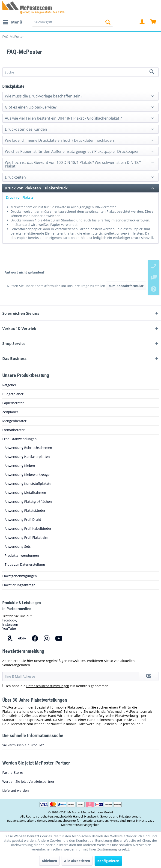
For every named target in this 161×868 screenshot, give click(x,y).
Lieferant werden (16, 790)
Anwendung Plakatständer (25, 511)
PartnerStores (13, 772)
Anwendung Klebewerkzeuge (27, 475)
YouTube (9, 628)
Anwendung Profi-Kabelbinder (28, 528)
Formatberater (13, 430)
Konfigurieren (108, 861)
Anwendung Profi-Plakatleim (26, 537)
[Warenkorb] (154, 22)
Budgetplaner (13, 394)
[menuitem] (12, 22)
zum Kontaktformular (126, 286)
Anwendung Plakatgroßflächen (28, 502)
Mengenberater (14, 421)
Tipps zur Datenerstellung (25, 564)
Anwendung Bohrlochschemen (28, 448)
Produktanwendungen (19, 439)
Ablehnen (49, 861)
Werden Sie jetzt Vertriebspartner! (29, 781)
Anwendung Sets (18, 546)
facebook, (10, 620)
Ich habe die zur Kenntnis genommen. (58, 686)
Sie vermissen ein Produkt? (23, 745)
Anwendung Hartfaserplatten (27, 457)
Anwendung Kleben (20, 466)
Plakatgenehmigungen (20, 576)
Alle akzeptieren (77, 861)
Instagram (10, 624)
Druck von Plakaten (21, 197)
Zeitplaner (10, 412)
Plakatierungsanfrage (19, 585)
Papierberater (13, 403)
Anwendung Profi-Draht (23, 519)
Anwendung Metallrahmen (25, 493)
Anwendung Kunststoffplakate (28, 484)
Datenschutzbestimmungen (48, 686)
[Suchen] (108, 22)
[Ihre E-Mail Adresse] (71, 676)
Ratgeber (9, 385)
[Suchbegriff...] (73, 22)
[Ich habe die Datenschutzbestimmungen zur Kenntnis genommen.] (4, 686)
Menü (12, 22)
